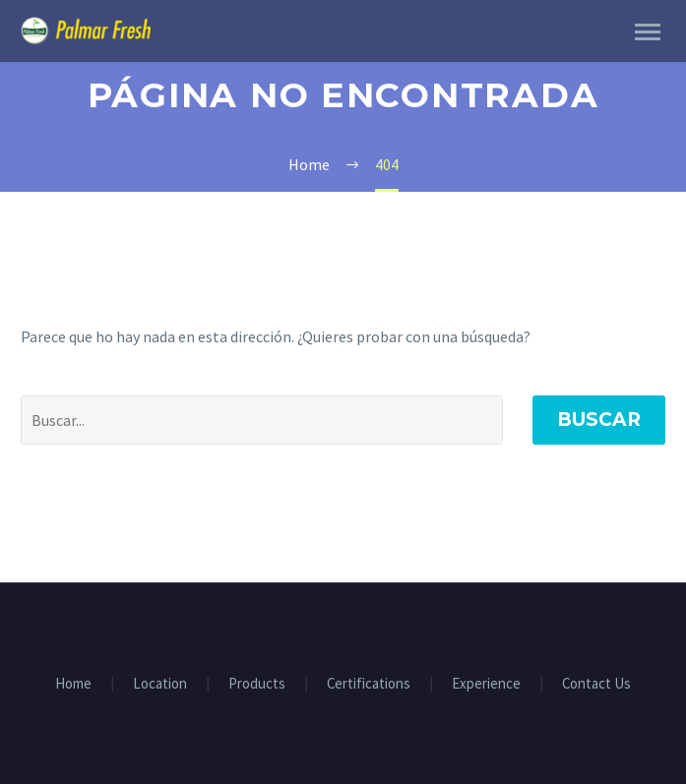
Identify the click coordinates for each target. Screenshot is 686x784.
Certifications (369, 684)
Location (160, 684)
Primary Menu (648, 32)
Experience (486, 684)
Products (257, 684)
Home (73, 684)
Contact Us (596, 684)
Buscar (599, 420)
